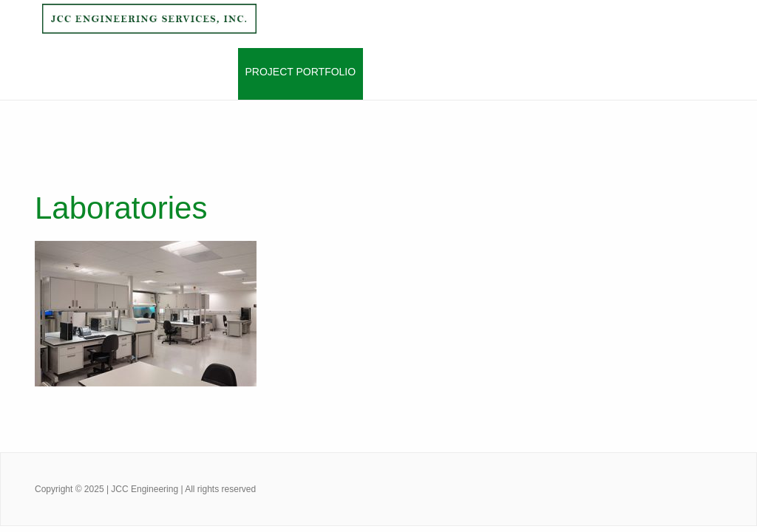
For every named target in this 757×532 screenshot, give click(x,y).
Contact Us (462, 72)
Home (61, 72)
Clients (392, 72)
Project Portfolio (301, 72)
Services (204, 72)
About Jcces (127, 72)
